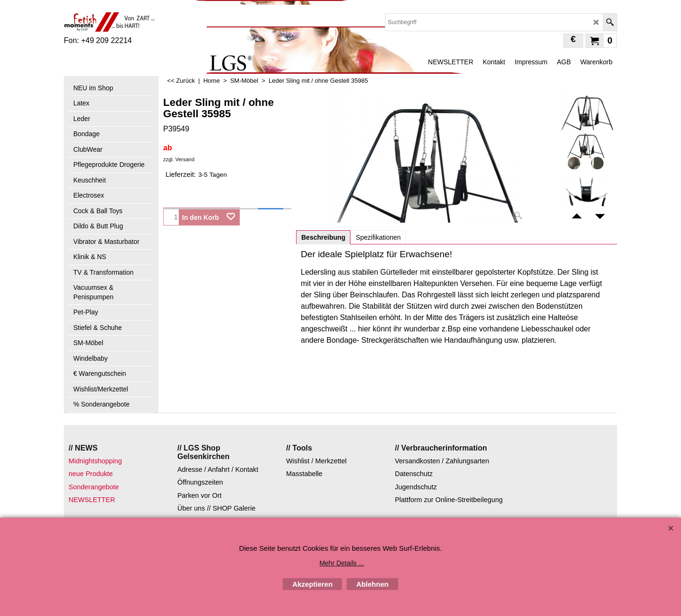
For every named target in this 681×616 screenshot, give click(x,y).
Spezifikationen (378, 237)
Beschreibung (323, 237)
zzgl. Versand (179, 159)
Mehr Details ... (341, 563)
